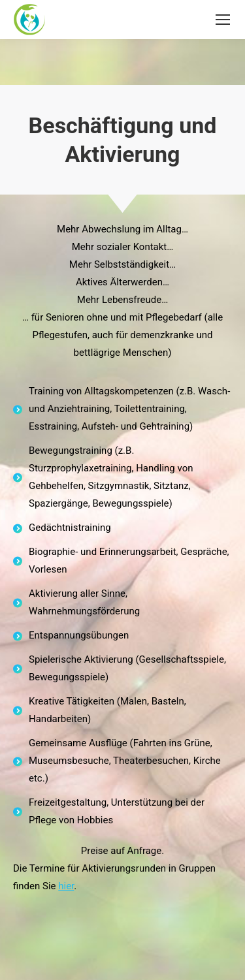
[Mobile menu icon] (223, 20)
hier (66, 886)
